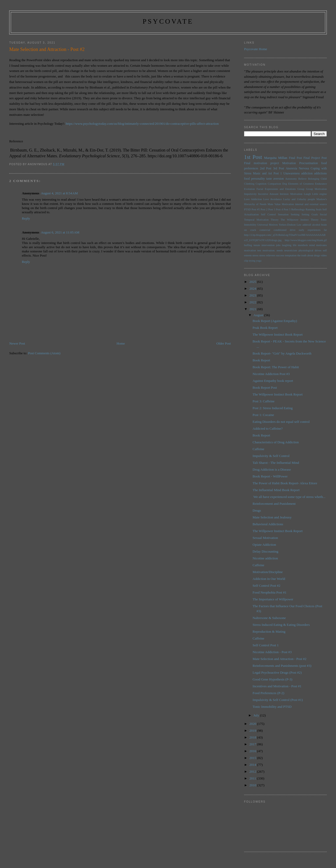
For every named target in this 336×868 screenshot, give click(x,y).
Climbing (249, 184)
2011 (253, 778)
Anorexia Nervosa (297, 168)
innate (257, 245)
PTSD (247, 209)
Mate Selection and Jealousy (272, 517)
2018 (253, 737)
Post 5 (287, 209)
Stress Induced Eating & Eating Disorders (281, 625)
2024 (253, 289)
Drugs (257, 510)
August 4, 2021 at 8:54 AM (59, 193)
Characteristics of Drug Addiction (276, 442)
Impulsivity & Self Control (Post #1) (278, 700)
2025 (253, 282)
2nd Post (266, 168)
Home (121, 343)
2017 (253, 744)
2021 (253, 309)
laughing (287, 245)
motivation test (253, 250)
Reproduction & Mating (269, 631)
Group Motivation (316, 189)
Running (310, 209)
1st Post (253, 157)
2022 (253, 302)
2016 (253, 751)
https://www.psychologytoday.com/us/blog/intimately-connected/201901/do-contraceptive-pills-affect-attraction (142, 124)
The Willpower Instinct (295, 220)
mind (312, 245)
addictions (321, 173)
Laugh (307, 194)
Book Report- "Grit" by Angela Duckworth (282, 353)
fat (325, 230)
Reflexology (298, 209)
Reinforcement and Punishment (274, 504)
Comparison (274, 184)
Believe (302, 179)
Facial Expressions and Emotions (276, 189)
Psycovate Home (256, 49)
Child (324, 179)
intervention (268, 245)
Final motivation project (262, 163)
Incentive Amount (268, 194)
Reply (26, 218)
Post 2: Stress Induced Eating (272, 408)
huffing (248, 245)
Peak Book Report (265, 328)
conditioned (280, 230)
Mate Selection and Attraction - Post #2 (279, 659)
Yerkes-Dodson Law (290, 225)
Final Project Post (315, 158)
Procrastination (309, 163)
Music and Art (263, 173)
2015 (253, 758)
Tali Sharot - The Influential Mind (276, 463)
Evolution (250, 189)
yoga (259, 261)
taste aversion (275, 179)
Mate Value (274, 204)
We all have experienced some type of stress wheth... (289, 497)
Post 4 (279, 209)
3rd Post (279, 168)
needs (280, 250)
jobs (278, 245)
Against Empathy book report (273, 381)
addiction (307, 173)
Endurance (321, 184)
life (295, 245)
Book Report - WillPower (270, 476)
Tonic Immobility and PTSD (272, 707)
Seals (319, 209)
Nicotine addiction (265, 558)
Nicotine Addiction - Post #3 (272, 652)
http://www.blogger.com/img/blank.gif (306, 240)
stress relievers (267, 255)
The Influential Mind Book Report (276, 490)
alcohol (316, 225)
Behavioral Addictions (268, 524)
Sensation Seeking (289, 214)
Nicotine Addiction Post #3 (271, 374)
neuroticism (291, 250)
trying (252, 261)
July (257, 715)
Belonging (314, 179)
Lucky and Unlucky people (299, 199)
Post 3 (272, 209)
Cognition (261, 184)
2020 (253, 724)
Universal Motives (267, 225)
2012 (253, 771)
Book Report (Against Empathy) (275, 321)
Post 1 (278, 173)
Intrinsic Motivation (291, 194)
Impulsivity (250, 194)
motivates (321, 245)
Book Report (261, 360)
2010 (253, 785)
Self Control (268, 214)
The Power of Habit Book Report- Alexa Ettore (285, 483)
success (280, 255)
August (259, 315)
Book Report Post (265, 388)
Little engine (319, 194)
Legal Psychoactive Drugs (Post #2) (277, 672)
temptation (291, 255)
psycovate (168, 21)
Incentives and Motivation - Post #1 (277, 686)
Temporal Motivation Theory (261, 220)
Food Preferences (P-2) (268, 693)
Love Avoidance (272, 199)
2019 (253, 731)
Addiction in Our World (269, 579)
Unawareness (291, 173)
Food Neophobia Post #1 (269, 592)
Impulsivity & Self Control (271, 456)
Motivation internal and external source (304, 204)
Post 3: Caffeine (264, 401)
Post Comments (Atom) (44, 353)
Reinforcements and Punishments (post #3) (282, 666)
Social (323, 214)
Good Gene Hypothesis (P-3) (272, 679)
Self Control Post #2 (266, 586)
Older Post (224, 343)
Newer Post (17, 343)
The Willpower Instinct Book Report (278, 334)
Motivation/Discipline (268, 572)
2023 (253, 295)
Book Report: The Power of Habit (276, 367)
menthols (303, 245)
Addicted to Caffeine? (268, 428)
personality (258, 179)
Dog (285, 184)
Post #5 (256, 209)
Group (301, 189)
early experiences (310, 230)
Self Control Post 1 (266, 645)
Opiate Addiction (264, 545)
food (247, 179)
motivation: (269, 250)
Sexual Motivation (265, 538)
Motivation (289, 163)
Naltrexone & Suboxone (269, 618)
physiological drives (310, 250)
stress (255, 255)
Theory (314, 220)
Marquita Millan (276, 158)
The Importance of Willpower (273, 599)
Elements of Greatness (301, 184)
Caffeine (258, 449)
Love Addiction (253, 199)
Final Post (295, 158)
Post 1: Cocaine (263, 415)
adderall (307, 225)
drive (293, 230)
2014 (253, 765)
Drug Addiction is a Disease (272, 469)
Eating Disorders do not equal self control (281, 422)
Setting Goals (310, 214)
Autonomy (291, 179)
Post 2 (264, 209)
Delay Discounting (265, 551)
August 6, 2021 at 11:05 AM (60, 232)
